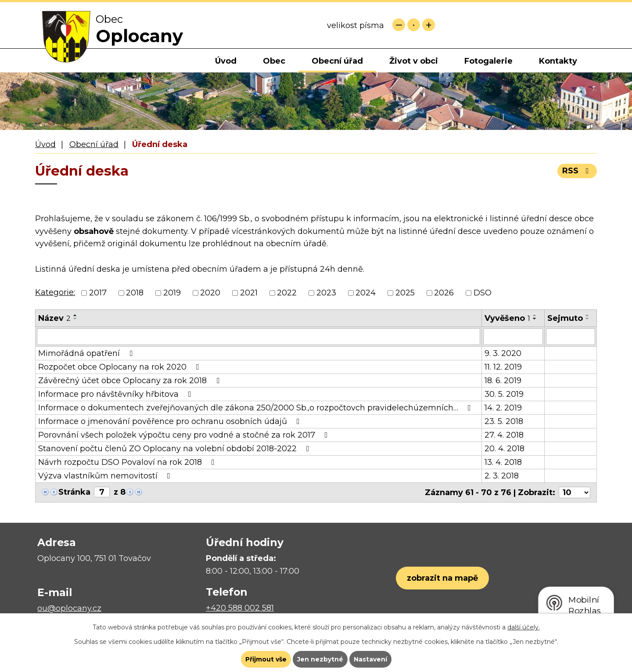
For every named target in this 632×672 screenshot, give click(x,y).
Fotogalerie (488, 61)
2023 (326, 293)
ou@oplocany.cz (69, 608)
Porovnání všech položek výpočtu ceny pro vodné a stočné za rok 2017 (185, 435)
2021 (249, 293)
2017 (98, 293)
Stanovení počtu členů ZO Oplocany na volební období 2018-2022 (176, 449)
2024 (366, 293)
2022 (287, 293)
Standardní (414, 25)
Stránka (74, 492)
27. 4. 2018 (504, 435)
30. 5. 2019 (504, 394)
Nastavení (370, 659)
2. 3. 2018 (502, 476)
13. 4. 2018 (503, 462)
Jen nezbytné (320, 659)
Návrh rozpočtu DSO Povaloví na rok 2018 (128, 462)
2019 (172, 293)
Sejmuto (565, 318)
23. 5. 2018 (504, 421)
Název (54, 318)
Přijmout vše (266, 659)
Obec (274, 61)
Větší (429, 25)
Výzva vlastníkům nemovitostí (106, 476)
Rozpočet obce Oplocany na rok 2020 (120, 367)
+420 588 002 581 (240, 608)
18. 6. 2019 (503, 381)
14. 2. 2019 (503, 408)
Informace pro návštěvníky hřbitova (117, 394)
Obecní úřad (337, 61)
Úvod (226, 61)
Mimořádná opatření (87, 353)
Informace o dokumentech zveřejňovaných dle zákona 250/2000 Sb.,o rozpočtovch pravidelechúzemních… (256, 408)
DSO (483, 293)
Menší (399, 25)
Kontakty (558, 61)
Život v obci (414, 61)
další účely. (524, 627)
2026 (444, 293)
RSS (577, 171)
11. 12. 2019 (503, 367)
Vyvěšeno (507, 318)
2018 (135, 293)
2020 (210, 293)
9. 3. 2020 (503, 353)
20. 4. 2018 (505, 449)
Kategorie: (55, 292)
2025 (405, 293)
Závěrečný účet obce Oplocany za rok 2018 (131, 381)
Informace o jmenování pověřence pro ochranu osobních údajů (171, 421)
